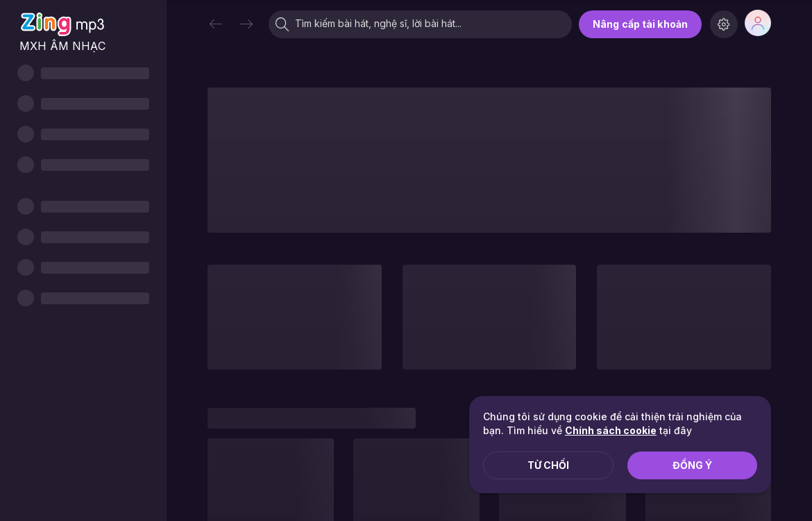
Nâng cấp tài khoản (640, 24)
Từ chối (548, 465)
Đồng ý (692, 465)
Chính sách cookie (611, 430)
